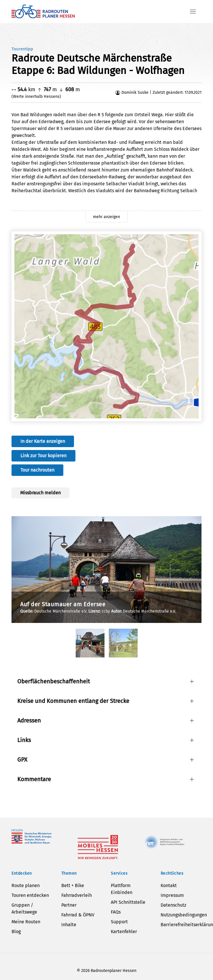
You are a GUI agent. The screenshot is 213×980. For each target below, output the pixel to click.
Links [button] (24, 740)
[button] (193, 12)
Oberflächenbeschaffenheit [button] (54, 681)
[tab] (90, 643)
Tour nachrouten (37, 470)
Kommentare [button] (34, 779)
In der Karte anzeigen (43, 441)
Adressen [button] (29, 720)
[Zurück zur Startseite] (43, 12)
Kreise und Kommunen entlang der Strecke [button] (73, 701)
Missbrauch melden (40, 493)
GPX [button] (22, 760)
